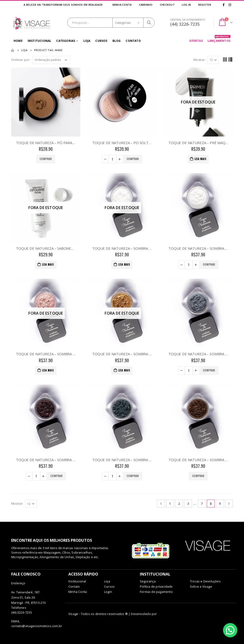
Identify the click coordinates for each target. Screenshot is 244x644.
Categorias (66, 41)
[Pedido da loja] (51, 60)
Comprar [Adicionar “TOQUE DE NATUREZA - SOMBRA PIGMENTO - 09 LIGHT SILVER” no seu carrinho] (209, 370)
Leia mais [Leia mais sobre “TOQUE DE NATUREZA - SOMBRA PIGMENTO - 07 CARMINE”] (48, 370)
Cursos (101, 41)
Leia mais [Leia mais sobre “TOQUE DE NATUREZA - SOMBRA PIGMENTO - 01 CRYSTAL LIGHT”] (124, 264)
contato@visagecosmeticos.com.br (37, 626)
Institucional (40, 41)
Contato (133, 41)
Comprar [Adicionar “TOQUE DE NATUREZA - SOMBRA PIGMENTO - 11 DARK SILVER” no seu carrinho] (133, 476)
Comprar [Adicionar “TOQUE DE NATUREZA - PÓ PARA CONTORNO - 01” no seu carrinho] (46, 159)
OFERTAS (196, 41)
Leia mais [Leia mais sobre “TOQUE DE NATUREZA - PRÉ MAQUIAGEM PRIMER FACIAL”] (201, 159)
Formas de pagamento (156, 592)
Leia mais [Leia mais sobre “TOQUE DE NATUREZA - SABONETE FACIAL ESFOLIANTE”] (48, 264)
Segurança (148, 581)
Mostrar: (200, 60)
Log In (186, 5)
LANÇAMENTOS (219, 40)
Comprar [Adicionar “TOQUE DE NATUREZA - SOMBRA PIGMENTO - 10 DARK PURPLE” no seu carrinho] (56, 476)
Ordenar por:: (21, 60)
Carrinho (146, 5)
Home (18, 41)
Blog (117, 41)
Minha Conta (122, 5)
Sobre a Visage (201, 587)
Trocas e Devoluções (205, 581)
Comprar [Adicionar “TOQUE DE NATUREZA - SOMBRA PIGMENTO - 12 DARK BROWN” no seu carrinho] (198, 476)
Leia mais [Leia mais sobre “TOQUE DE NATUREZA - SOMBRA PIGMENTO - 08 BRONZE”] (124, 370)
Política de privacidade (156, 587)
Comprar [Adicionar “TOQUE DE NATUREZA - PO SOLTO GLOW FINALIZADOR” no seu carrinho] (133, 159)
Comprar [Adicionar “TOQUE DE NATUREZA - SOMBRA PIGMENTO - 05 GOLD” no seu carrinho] (209, 264)
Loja (87, 41)
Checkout (167, 5)
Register (204, 5)
